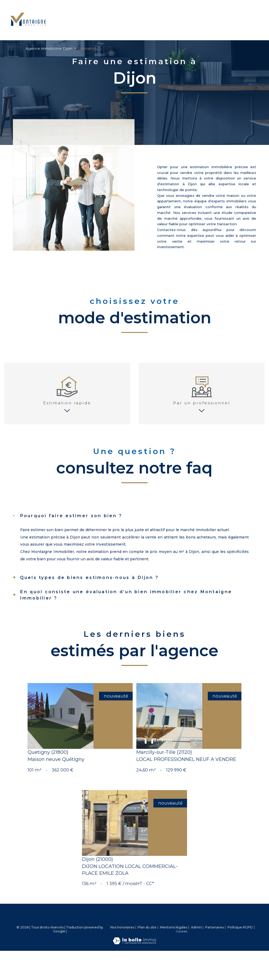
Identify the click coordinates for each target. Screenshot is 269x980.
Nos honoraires (122, 952)
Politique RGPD (240, 952)
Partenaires (214, 952)
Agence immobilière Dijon (49, 48)
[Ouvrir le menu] (261, 20)
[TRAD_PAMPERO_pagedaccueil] (28, 28)
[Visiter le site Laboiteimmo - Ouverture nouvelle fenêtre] (134, 968)
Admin (196, 952)
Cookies (182, 956)
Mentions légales (174, 952)
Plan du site (147, 952)
